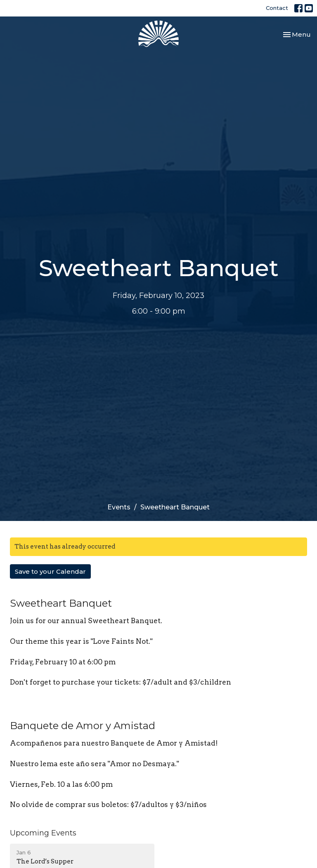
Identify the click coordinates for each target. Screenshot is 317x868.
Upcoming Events (43, 833)
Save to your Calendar (50, 571)
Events (119, 507)
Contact (277, 8)
